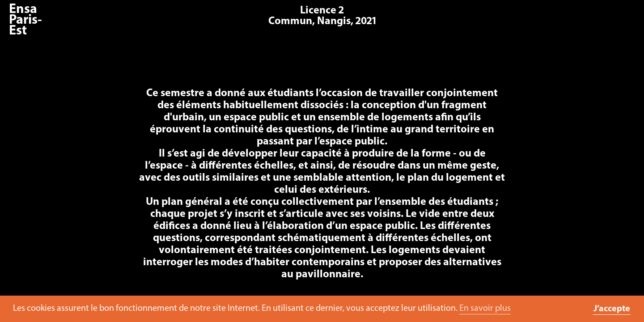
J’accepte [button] (612, 309)
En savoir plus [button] (485, 309)
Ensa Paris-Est (25, 20)
